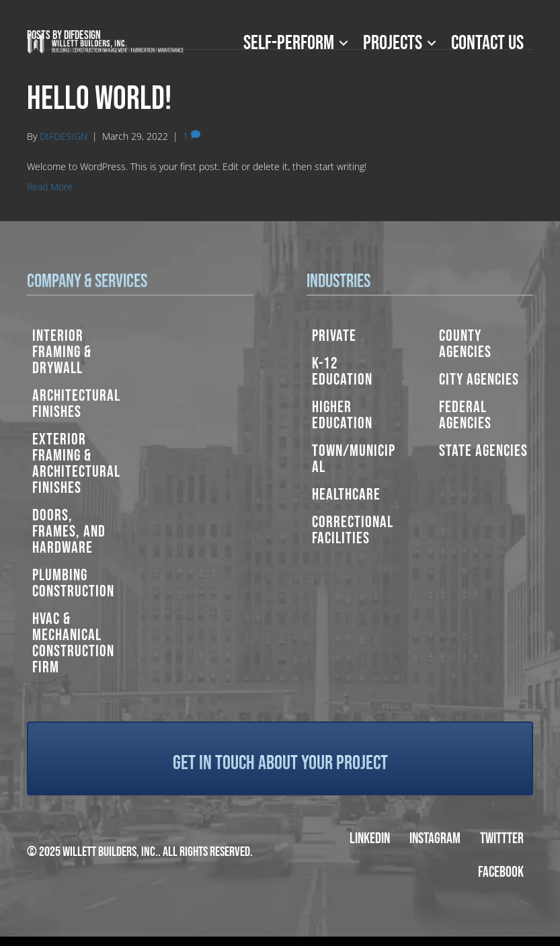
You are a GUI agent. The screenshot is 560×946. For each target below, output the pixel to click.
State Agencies (483, 451)
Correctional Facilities (353, 530)
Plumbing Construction (73, 583)
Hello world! (99, 99)
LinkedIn (370, 839)
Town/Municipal (354, 459)
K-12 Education (342, 371)
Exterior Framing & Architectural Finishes (76, 464)
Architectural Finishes (76, 404)
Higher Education (342, 415)
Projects (393, 43)
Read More (50, 187)
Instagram (435, 839)
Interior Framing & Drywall (62, 352)
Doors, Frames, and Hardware (69, 531)
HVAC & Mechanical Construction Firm (73, 643)
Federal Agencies (465, 415)
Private (334, 336)
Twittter (502, 839)
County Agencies (465, 344)
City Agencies (479, 380)
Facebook (501, 872)
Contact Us (487, 43)
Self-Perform (289, 43)
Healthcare (346, 495)
